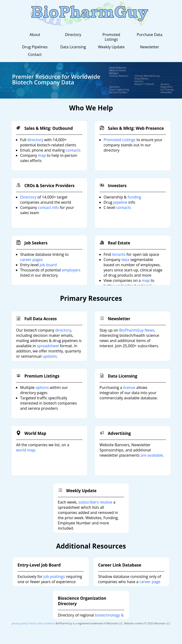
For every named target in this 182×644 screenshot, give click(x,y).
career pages (32, 260)
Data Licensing (73, 47)
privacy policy (20, 623)
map (42, 155)
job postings (54, 576)
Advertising (119, 433)
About (35, 35)
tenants (119, 254)
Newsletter (149, 47)
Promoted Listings (111, 37)
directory (35, 140)
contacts (73, 150)
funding (134, 197)
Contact (35, 54)
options (42, 387)
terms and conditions (42, 623)
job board (48, 265)
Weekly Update (111, 47)
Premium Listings (42, 376)
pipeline (120, 202)
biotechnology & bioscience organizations (91, 618)
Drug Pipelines (35, 47)
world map (26, 450)
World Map (35, 433)
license (129, 387)
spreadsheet (48, 346)
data (125, 260)
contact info (48, 207)
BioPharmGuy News (137, 330)
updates (50, 356)
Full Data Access (41, 319)
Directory (73, 35)
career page (150, 582)
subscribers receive (95, 502)
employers (71, 270)
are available (152, 455)
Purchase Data (150, 35)
